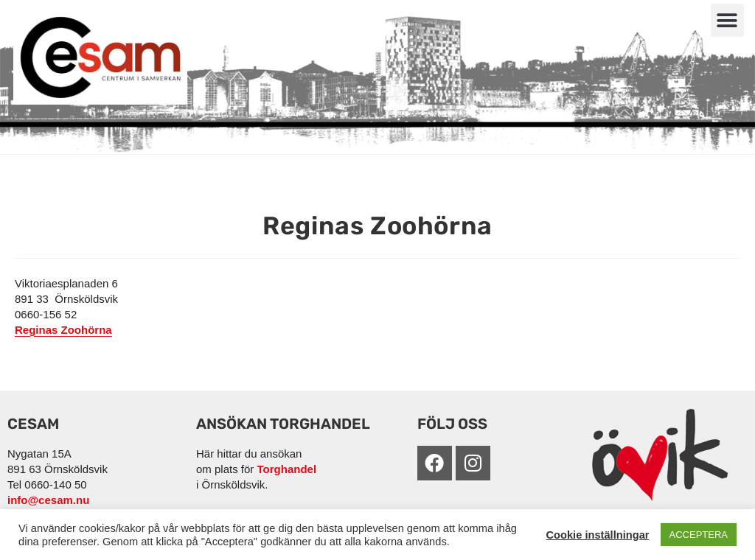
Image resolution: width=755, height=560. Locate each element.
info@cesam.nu (48, 500)
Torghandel (287, 469)
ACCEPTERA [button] (699, 535)
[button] (727, 20)
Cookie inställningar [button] (597, 535)
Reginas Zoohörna (63, 330)
